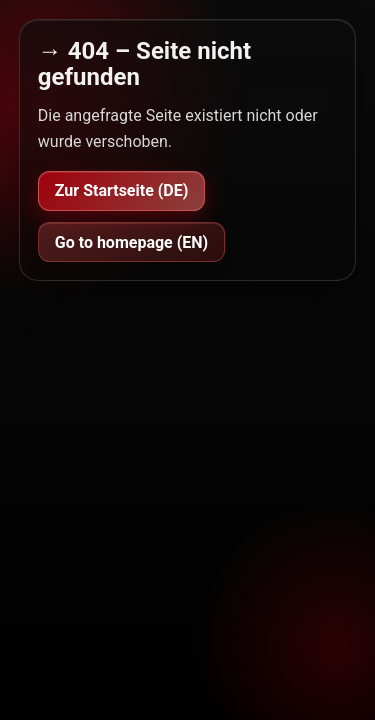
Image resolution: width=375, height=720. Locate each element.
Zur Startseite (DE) (122, 190)
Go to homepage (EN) (131, 242)
